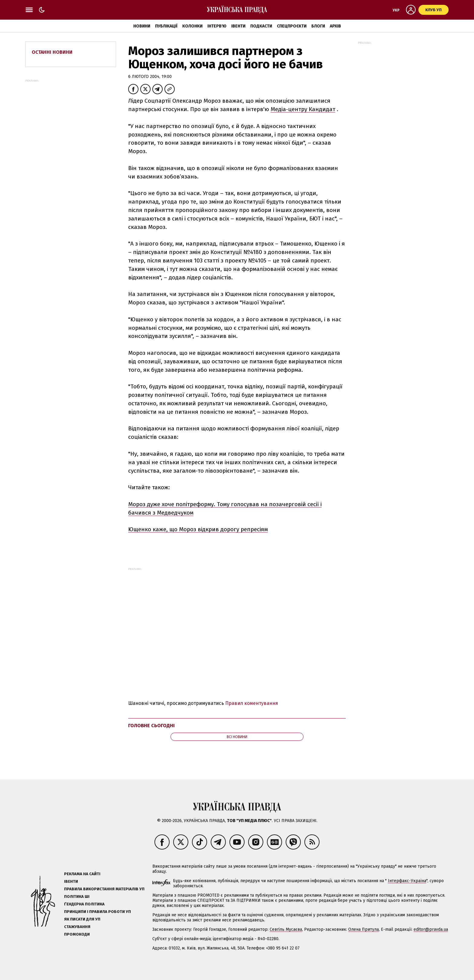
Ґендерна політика (84, 904)
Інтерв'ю (217, 26)
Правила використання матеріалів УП (104, 889)
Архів (335, 26)
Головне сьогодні (151, 726)
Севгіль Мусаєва (286, 929)
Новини (142, 26)
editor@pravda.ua (431, 929)
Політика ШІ (77, 896)
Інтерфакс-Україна (407, 881)
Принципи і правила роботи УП (97, 912)
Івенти (238, 26)
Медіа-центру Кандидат (303, 109)
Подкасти (261, 26)
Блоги (318, 26)
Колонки (192, 26)
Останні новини (52, 52)
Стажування (77, 927)
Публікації (166, 26)
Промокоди (77, 934)
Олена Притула (364, 929)
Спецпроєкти (292, 26)
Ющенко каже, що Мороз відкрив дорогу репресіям (198, 529)
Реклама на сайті (82, 874)
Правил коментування (252, 703)
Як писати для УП (82, 919)
